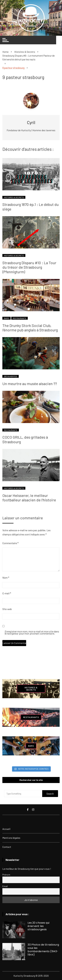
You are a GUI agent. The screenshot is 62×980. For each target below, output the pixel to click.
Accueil (6, 829)
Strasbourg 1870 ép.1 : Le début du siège (31, 207)
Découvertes (11, 376)
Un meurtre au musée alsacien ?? (30, 384)
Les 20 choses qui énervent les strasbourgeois (38, 926)
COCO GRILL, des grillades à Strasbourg (25, 439)
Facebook (28, 810)
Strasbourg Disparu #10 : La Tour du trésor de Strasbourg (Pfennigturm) (29, 267)
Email (5, 886)
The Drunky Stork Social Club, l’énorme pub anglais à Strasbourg (30, 328)
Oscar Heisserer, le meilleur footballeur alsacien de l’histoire (29, 498)
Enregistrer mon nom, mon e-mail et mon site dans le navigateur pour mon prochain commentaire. (32, 633)
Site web (7, 609)
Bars (7, 318)
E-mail (7, 593)
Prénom (6, 875)
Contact (7, 847)
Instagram (33, 810)
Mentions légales (11, 838)
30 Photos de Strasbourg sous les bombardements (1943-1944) (43, 950)
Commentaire (10, 543)
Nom (6, 578)
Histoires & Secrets (14, 197)
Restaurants (20, 318)
